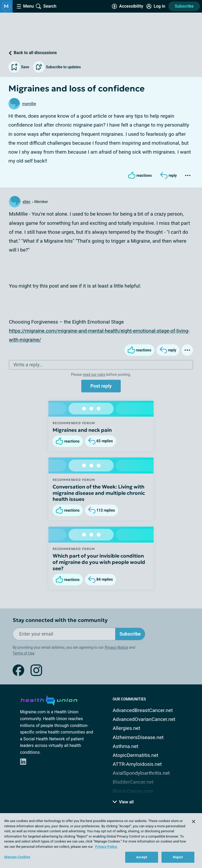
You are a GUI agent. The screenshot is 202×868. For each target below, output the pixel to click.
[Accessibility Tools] (127, 6)
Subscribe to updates (57, 67)
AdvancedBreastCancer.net (143, 710)
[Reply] (168, 175)
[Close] (194, 822)
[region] (101, 841)
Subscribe (184, 6)
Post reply (101, 386)
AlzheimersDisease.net (138, 737)
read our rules (94, 375)
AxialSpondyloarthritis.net (141, 773)
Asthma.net (125, 746)
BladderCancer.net (133, 782)
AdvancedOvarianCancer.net (144, 719)
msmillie (29, 104)
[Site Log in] (156, 6)
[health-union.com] (49, 700)
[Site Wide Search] (46, 6)
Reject (178, 857)
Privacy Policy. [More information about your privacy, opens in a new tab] (106, 847)
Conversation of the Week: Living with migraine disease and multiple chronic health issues (99, 493)
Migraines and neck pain (82, 430)
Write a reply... (28, 365)
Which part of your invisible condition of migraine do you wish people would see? (99, 562)
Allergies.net (126, 728)
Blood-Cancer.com (133, 791)
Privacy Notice (116, 647)
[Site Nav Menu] (25, 6)
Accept (142, 857)
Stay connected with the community (60, 620)
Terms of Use (24, 653)
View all (123, 802)
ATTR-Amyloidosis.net (137, 764)
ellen (26, 202)
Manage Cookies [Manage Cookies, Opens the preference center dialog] (17, 857)
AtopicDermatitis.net (135, 755)
